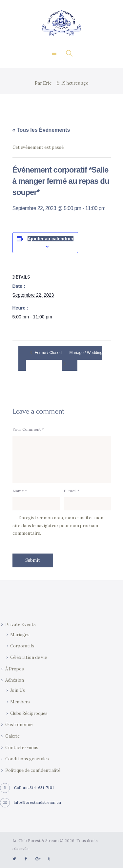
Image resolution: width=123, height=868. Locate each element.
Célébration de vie (29, 657)
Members (20, 702)
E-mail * (72, 491)
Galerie (12, 736)
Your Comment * (28, 429)
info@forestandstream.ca (37, 802)
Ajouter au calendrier (51, 239)
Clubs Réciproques (29, 713)
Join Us (18, 690)
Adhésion (15, 680)
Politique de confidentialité (33, 770)
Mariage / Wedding (86, 353)
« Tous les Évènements (41, 130)
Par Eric (44, 83)
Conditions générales (27, 759)
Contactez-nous (22, 748)
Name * (20, 491)
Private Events (20, 624)
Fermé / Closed (48, 353)
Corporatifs (22, 646)
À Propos (15, 669)
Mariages (20, 635)
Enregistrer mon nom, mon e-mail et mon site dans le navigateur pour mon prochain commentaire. (58, 526)
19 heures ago (75, 83)
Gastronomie (19, 725)
